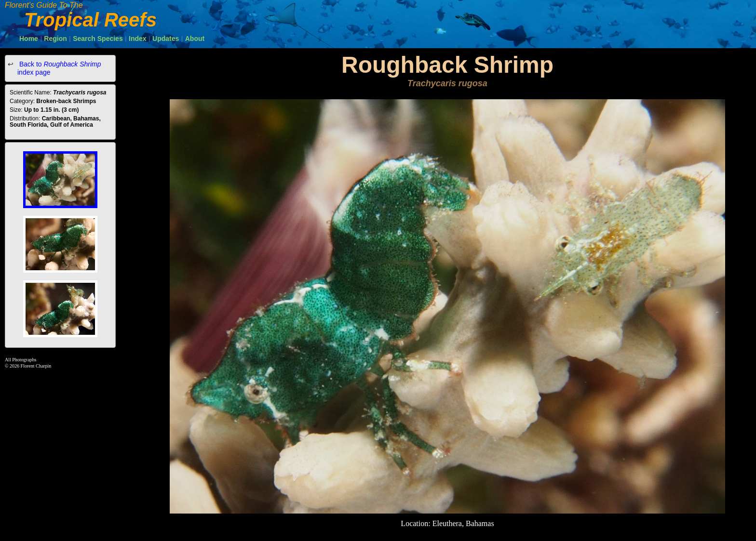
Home (29, 39)
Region (55, 39)
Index (138, 39)
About (195, 39)
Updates (166, 39)
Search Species (98, 39)
